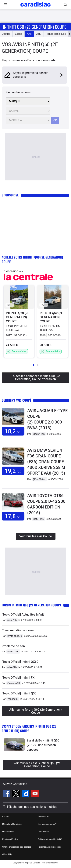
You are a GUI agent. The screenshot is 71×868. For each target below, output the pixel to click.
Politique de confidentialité (50, 839)
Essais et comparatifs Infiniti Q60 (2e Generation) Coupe (29, 728)
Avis (29, 34)
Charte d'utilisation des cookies (17, 847)
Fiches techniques (56, 34)
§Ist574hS (39, 519)
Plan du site (43, 832)
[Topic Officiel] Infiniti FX (18, 678)
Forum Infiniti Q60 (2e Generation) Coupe (32, 605)
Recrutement (8, 832)
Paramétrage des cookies (50, 847)
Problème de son (13, 646)
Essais (19, 34)
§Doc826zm (39, 479)
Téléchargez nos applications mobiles (32, 807)
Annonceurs (43, 817)
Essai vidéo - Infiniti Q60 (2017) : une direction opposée (43, 745)
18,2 (13, 431)
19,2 (13, 471)
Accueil (6, 34)
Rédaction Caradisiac (12, 824)
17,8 (13, 516)
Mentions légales (10, 839)
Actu (39, 34)
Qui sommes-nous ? (47, 824)
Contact (6, 817)
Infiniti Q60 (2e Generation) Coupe (35, 27)
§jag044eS (39, 434)
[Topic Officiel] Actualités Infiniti (23, 615)
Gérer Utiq (7, 854)
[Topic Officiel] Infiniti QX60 (20, 662)
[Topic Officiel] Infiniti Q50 (19, 693)
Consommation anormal (18, 630)
